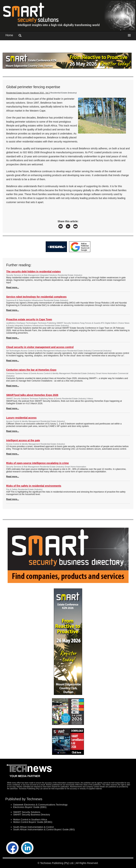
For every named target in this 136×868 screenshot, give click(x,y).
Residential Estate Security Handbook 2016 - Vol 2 (28, 93)
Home (9, 35)
